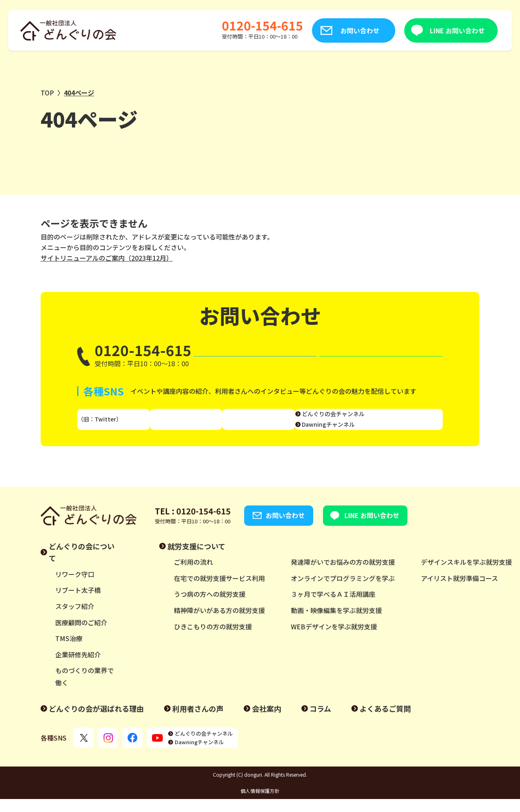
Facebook (261, 427)
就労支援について (196, 559)
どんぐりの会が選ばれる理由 (96, 721)
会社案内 (266, 721)
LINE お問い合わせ (415, 30)
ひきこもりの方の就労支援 (213, 639)
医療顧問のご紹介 (81, 635)
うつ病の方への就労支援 (210, 607)
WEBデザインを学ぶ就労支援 (334, 639)
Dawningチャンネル (394, 432)
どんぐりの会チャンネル (399, 422)
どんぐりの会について (82, 565)
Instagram (193, 427)
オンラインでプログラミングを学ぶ (343, 591)
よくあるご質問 (385, 721)
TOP (47, 93)
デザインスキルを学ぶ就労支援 (466, 575)
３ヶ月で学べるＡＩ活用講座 (333, 607)
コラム (320, 721)
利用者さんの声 (198, 721)
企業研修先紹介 (78, 667)
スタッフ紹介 (75, 619)
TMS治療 (69, 651)
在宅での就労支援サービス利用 (219, 591)
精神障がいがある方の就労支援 (219, 623)
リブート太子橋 (78, 603)
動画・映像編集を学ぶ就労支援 (336, 623)
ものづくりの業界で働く (84, 689)
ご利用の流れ (193, 575)
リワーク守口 (75, 587)
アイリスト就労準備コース (459, 591)
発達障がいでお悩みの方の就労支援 (343, 575)
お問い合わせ (318, 30)
